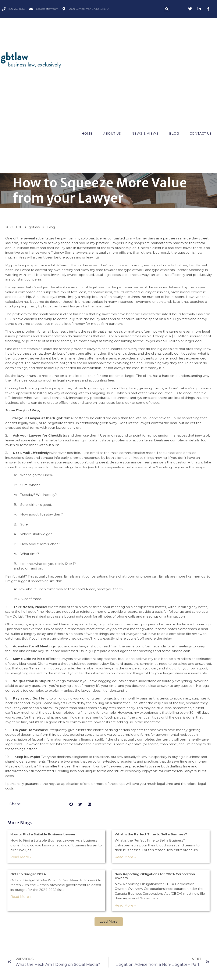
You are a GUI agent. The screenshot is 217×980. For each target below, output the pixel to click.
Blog (174, 134)
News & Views (145, 134)
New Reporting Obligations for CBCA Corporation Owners (155, 876)
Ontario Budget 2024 (28, 874)
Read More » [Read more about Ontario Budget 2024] (21, 897)
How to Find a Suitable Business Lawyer (43, 834)
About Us (112, 134)
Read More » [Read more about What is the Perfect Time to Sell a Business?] (125, 857)
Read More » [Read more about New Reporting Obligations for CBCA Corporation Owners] (125, 905)
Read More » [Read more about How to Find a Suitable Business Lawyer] (21, 857)
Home (87, 134)
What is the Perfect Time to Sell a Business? (151, 834)
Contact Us (201, 134)
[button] (167, 9)
